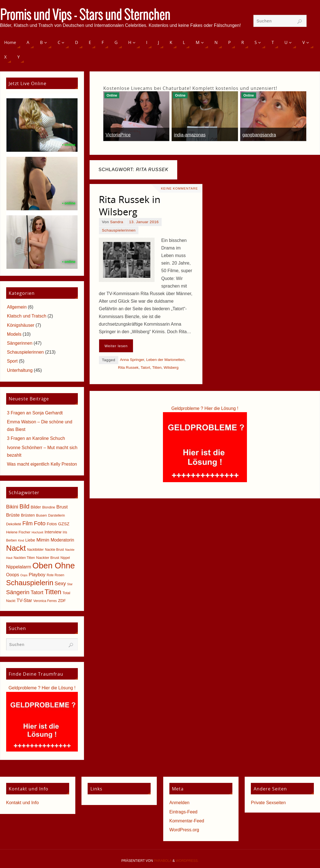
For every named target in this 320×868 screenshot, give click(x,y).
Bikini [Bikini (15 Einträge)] (12, 507)
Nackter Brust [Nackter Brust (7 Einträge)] (48, 558)
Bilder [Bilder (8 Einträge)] (36, 507)
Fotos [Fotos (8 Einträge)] (52, 524)
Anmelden (179, 803)
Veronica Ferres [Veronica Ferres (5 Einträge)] (45, 601)
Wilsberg (171, 368)
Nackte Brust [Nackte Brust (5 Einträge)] (54, 550)
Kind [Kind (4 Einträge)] (21, 540)
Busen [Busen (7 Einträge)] (42, 515)
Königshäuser (21, 325)
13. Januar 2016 (144, 222)
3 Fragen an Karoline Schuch (36, 438)
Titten (157, 368)
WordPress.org (184, 830)
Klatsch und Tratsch (27, 316)
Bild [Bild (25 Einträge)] (24, 507)
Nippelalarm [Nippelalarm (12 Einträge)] (19, 567)
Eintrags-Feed (184, 812)
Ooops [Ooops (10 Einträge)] (13, 575)
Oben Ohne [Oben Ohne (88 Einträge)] (54, 565)
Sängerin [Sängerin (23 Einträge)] (18, 592)
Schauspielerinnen (119, 230)
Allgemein (17, 307)
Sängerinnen (20, 343)
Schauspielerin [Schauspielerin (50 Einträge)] (30, 583)
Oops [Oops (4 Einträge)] (24, 575)
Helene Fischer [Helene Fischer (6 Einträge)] (18, 532)
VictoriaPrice (118, 135)
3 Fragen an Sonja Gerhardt (35, 413)
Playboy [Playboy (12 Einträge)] (37, 575)
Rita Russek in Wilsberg (130, 206)
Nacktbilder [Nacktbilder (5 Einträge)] (35, 550)
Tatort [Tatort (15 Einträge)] (37, 592)
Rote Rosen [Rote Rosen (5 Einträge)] (56, 575)
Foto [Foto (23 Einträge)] (40, 523)
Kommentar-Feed (187, 821)
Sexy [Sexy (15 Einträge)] (60, 584)
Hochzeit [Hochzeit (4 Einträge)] (37, 532)
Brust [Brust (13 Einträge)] (62, 507)
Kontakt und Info (23, 803)
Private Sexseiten (268, 803)
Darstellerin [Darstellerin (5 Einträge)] (57, 515)
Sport (12, 361)
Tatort (145, 368)
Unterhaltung (20, 370)
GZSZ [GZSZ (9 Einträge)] (64, 524)
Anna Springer (132, 360)
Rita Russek (128, 368)
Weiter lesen (116, 346)
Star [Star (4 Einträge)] (70, 584)
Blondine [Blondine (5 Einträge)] (49, 507)
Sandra (117, 222)
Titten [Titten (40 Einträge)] (53, 592)
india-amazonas (190, 135)
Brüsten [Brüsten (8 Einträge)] (28, 515)
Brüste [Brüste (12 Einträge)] (13, 515)
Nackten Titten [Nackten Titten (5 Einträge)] (24, 558)
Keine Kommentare (179, 188)
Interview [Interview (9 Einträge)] (53, 532)
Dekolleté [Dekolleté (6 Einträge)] (14, 524)
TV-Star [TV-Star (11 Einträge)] (24, 600)
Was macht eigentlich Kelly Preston (42, 464)
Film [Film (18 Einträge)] (27, 523)
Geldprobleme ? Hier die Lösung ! (205, 408)
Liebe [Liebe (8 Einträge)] (30, 540)
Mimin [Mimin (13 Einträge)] (43, 540)
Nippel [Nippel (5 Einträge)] (65, 558)
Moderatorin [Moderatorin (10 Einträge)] (62, 540)
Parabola (163, 861)
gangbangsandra (259, 135)
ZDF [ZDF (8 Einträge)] (62, 601)
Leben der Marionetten (165, 360)
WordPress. (187, 861)
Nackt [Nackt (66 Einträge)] (16, 548)
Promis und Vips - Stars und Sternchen (85, 16)
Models (14, 334)
